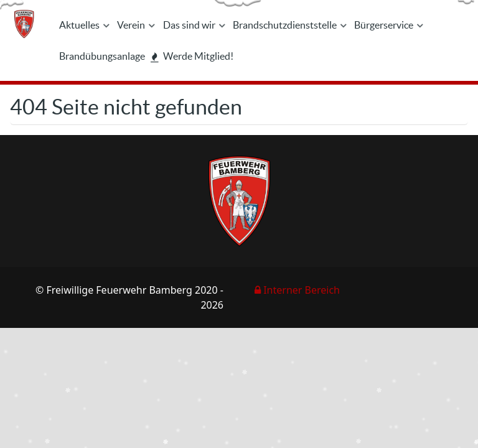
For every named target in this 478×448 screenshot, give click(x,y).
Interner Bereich (297, 290)
